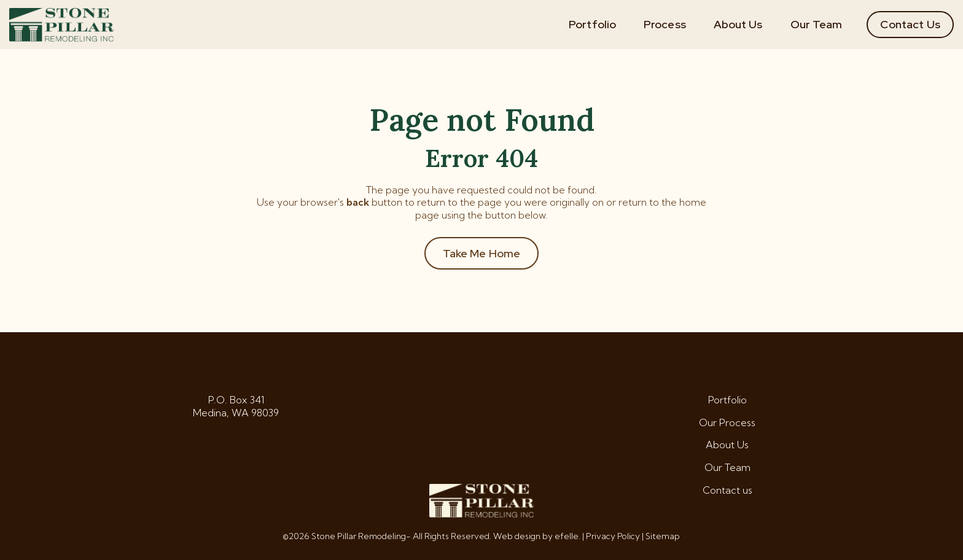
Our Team (817, 24)
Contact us (727, 490)
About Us (738, 24)
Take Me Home (482, 253)
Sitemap (663, 536)
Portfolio (592, 24)
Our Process (727, 422)
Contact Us (910, 24)
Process (665, 24)
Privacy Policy (613, 536)
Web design (517, 536)
